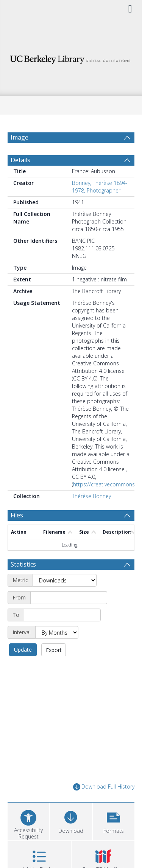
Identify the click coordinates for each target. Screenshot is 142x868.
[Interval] (57, 632)
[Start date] (69, 598)
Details (20, 160)
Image (20, 137)
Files (17, 515)
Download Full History (104, 787)
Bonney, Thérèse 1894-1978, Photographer (100, 187)
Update (23, 650)
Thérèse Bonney (91, 496)
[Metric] (65, 580)
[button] (114, 821)
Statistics (23, 564)
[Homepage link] (71, 58)
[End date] (62, 615)
